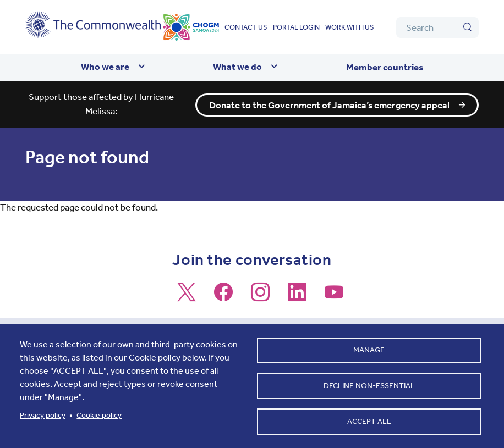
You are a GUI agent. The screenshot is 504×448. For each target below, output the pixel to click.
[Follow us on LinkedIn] (297, 297)
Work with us (350, 27)
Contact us (246, 27)
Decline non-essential (369, 385)
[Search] (437, 27)
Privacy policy (43, 415)
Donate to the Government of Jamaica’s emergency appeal (329, 104)
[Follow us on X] (187, 297)
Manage (369, 349)
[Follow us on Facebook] (223, 297)
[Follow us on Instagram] (260, 297)
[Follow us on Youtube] (334, 297)
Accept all (369, 421)
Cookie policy (99, 415)
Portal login (296, 27)
